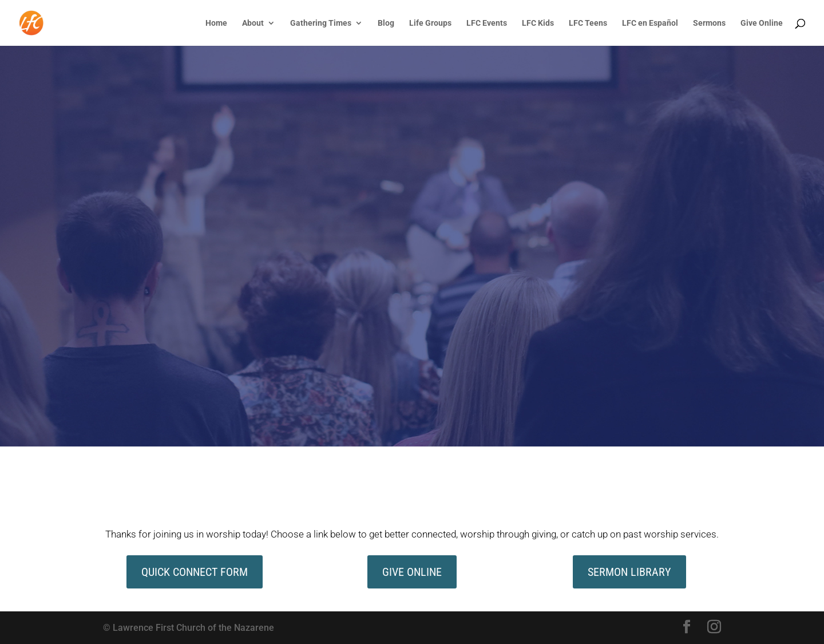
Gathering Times (321, 23)
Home (216, 23)
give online (412, 572)
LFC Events (487, 23)
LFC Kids (538, 23)
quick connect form (195, 572)
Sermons (709, 23)
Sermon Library (629, 572)
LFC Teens (588, 23)
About (253, 23)
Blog (386, 23)
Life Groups (430, 23)
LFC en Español (650, 23)
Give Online (762, 23)
